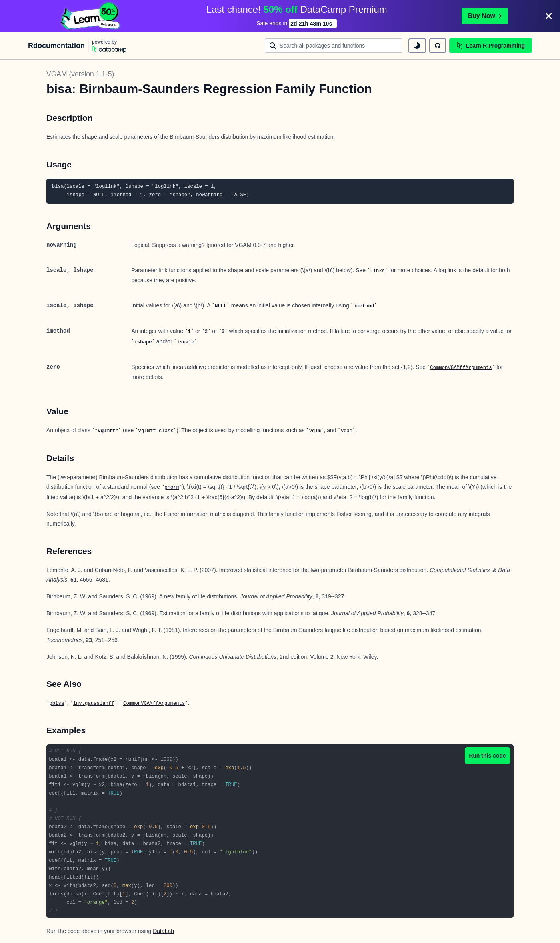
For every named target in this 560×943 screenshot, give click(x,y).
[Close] (549, 16)
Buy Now (485, 16)
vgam (347, 431)
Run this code (487, 756)
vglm (315, 431)
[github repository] (438, 46)
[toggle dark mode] (417, 46)
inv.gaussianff (94, 704)
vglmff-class (156, 431)
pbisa (57, 704)
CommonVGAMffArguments (461, 368)
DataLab (163, 931)
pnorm (172, 488)
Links (377, 271)
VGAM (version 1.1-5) (80, 74)
